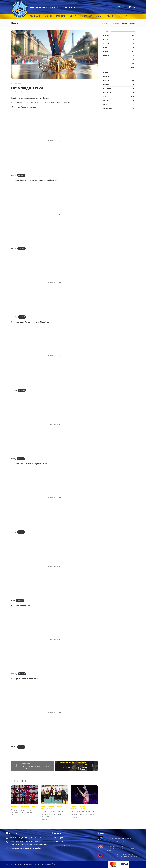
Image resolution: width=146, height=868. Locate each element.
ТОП (85, 765)
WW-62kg (14, 317)
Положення (119, 88)
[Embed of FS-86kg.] (54, 425)
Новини (48, 16)
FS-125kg (14, 248)
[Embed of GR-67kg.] (54, 498)
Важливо (119, 60)
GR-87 (13, 601)
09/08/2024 (15, 92)
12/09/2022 (74, 818)
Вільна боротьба (59, 838)
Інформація (86, 16)
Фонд (99, 16)
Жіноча (15, 807)
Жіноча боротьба (60, 842)
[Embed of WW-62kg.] (54, 283)
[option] (25, 803)
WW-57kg (14, 390)
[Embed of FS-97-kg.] (54, 141)
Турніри (119, 101)
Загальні (61, 806)
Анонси (119, 44)
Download (21, 175)
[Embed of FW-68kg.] (54, 713)
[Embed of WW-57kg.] (54, 356)
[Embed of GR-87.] (54, 566)
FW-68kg (14, 747)
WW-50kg (14, 674)
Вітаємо (119, 56)
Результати (115, 23)
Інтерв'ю (119, 35)
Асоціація (35, 16)
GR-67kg (14, 532)
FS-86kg (14, 459)
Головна (105, 23)
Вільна (119, 52)
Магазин (110, 16)
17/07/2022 (15, 818)
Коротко (26, 764)
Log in (119, 7)
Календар (61, 16)
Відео (119, 48)
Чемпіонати (119, 109)
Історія (119, 40)
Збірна (73, 16)
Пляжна (119, 84)
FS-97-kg (14, 175)
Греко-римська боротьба (62, 846)
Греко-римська (67, 763)
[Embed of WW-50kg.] (54, 639)
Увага (119, 105)
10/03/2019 (45, 820)
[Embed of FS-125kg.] (54, 214)
